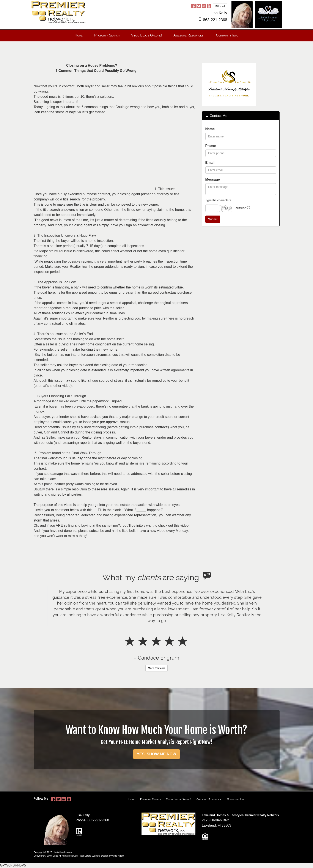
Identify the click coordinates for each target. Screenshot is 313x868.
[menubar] (156, 35)
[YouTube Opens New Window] (209, 6)
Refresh (241, 208)
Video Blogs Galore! (179, 799)
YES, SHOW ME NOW (156, 754)
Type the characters (218, 200)
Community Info (236, 799)
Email (220, 6)
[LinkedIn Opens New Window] (204, 6)
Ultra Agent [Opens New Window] (118, 856)
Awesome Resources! (209, 799)
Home (132, 799)
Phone (211, 146)
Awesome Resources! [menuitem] (189, 35)
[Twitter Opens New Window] (199, 6)
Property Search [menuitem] (107, 35)
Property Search (151, 799)
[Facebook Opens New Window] (193, 6)
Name (210, 129)
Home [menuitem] (79, 35)
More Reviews (156, 668)
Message (213, 179)
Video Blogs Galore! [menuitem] (146, 35)
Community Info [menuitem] (227, 35)
